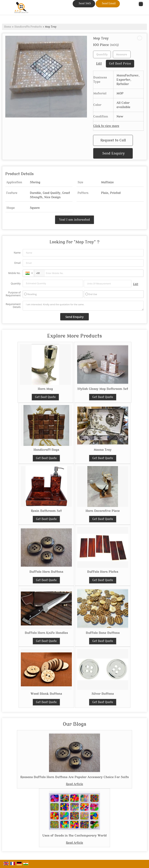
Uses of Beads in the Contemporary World (74, 836)
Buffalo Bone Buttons (103, 633)
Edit (99, 64)
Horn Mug (45, 389)
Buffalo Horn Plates (103, 572)
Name (17, 253)
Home (8, 27)
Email (17, 263)
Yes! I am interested (74, 220)
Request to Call (113, 140)
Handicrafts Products (28, 27)
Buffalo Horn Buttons (46, 572)
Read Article (74, 784)
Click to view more (106, 126)
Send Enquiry (114, 153)
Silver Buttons (103, 694)
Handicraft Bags (46, 450)
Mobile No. (14, 273)
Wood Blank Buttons (46, 694)
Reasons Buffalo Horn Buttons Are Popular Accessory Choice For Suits (74, 777)
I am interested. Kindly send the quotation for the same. (83, 306)
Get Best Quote (45, 397)
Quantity (16, 284)
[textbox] (122, 54)
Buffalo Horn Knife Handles (46, 633)
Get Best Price (120, 64)
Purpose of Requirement (13, 294)
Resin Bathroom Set (46, 511)
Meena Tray (103, 450)
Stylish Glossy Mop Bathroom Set (103, 389)
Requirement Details (13, 306)
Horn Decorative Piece (103, 511)
